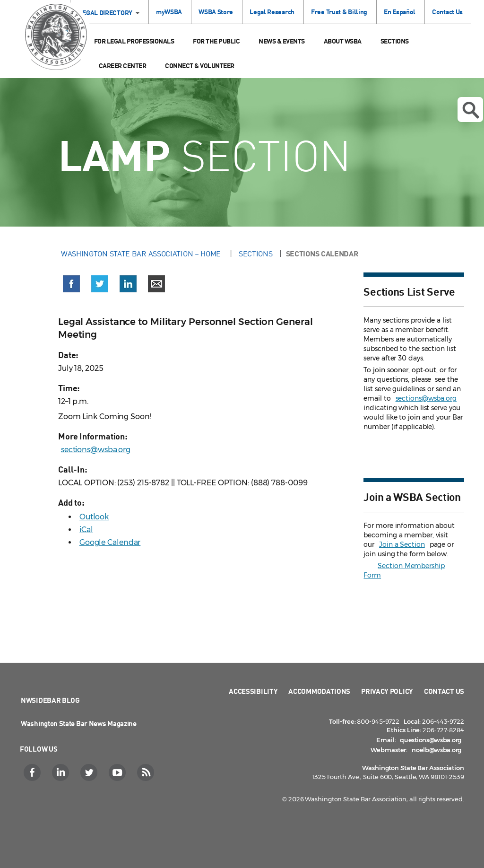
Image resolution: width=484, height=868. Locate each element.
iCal (86, 530)
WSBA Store (216, 12)
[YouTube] (118, 772)
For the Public (216, 41)
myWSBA (169, 12)
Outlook (94, 517)
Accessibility (253, 691)
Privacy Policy (387, 691)
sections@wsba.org (96, 450)
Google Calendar (110, 542)
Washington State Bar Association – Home (142, 254)
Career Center (123, 66)
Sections (395, 41)
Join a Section (402, 544)
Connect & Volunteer (200, 66)
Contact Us (447, 12)
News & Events (282, 41)
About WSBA (343, 41)
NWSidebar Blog (50, 700)
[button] (71, 286)
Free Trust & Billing (339, 12)
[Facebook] (33, 772)
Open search (471, 110)
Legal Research (272, 12)
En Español (400, 12)
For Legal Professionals (134, 41)
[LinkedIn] (62, 772)
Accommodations (319, 691)
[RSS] (147, 772)
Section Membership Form (404, 570)
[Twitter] (90, 772)
